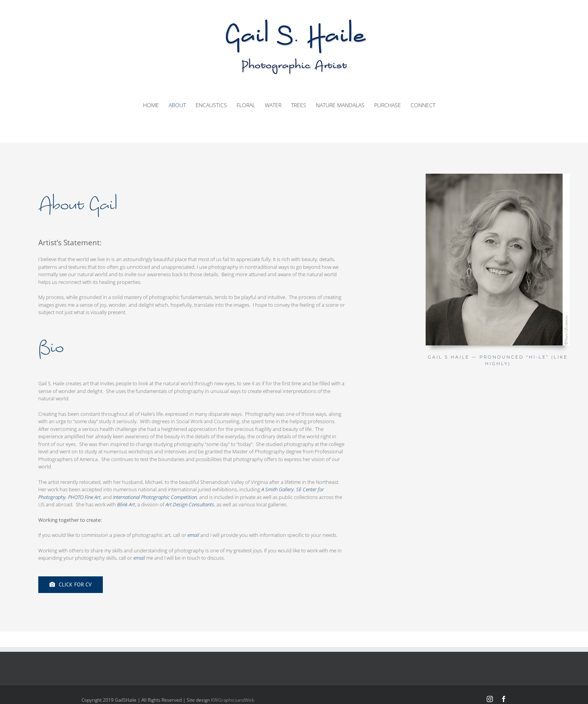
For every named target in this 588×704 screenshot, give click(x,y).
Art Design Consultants (190, 504)
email (193, 535)
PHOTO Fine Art (84, 497)
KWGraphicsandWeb (233, 700)
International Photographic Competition (155, 497)
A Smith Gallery (278, 489)
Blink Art (126, 504)
